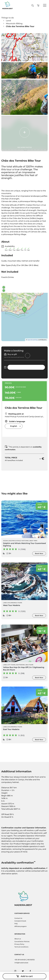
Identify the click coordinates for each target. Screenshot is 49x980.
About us (18, 939)
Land (8, 21)
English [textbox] (14, 426)
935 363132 (31, 960)
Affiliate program (21, 926)
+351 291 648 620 (20, 960)
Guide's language (15, 421)
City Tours (11, 665)
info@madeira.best (21, 963)
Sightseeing (21, 665)
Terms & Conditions (21, 947)
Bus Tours (30, 665)
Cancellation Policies (22, 942)
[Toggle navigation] (45, 5)
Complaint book (20, 921)
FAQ (16, 924)
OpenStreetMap (33, 340)
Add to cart (24, 976)
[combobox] (14, 426)
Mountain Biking (14, 23)
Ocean (5, 541)
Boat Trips (33, 541)
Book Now (39, 553)
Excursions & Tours (15, 603)
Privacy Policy (19, 944)
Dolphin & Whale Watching (19, 541)
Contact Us (18, 918)
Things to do (8, 18)
